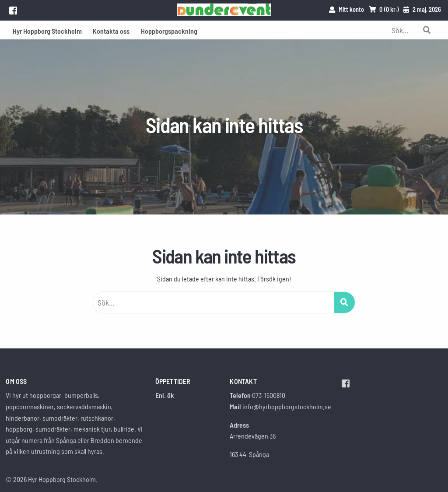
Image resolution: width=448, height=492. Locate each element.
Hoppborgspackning (169, 31)
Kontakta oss (111, 31)
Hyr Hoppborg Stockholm (47, 31)
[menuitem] (47, 30)
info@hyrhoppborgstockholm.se (287, 406)
